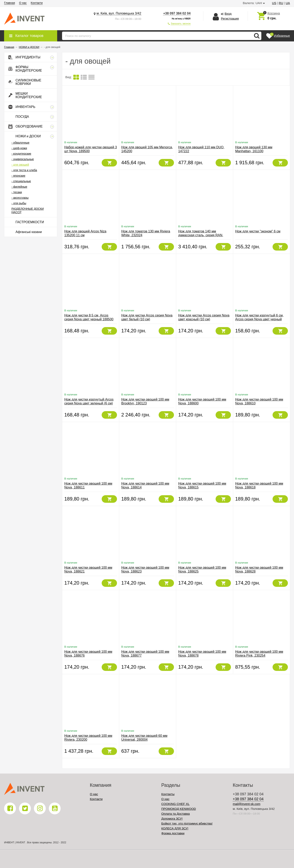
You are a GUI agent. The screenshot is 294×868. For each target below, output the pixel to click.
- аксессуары (20, 198)
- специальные (21, 181)
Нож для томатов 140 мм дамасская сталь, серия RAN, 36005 (201, 235)
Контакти (37, 3)
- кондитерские (21, 154)
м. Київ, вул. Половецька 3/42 (119, 13)
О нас (23, 3)
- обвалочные (20, 143)
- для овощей (20, 165)
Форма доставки (173, 833)
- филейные (19, 187)
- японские (18, 176)
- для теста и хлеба (24, 170)
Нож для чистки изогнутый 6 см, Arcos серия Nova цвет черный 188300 (259, 319)
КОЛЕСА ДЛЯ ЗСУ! (175, 828)
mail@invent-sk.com (247, 804)
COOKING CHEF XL (175, 804)
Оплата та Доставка (175, 814)
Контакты (168, 794)
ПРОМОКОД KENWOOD (179, 809)
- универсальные (23, 159)
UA (288, 3)
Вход (228, 14)
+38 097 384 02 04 (177, 13)
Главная (9, 3)
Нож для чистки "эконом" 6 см (258, 231)
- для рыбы (19, 203)
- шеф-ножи (19, 148)
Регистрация (230, 18)
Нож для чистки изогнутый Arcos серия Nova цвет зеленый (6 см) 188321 (89, 403)
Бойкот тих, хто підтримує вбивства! (187, 823)
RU (281, 3)
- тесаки (17, 192)
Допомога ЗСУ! (172, 819)
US (274, 3)
